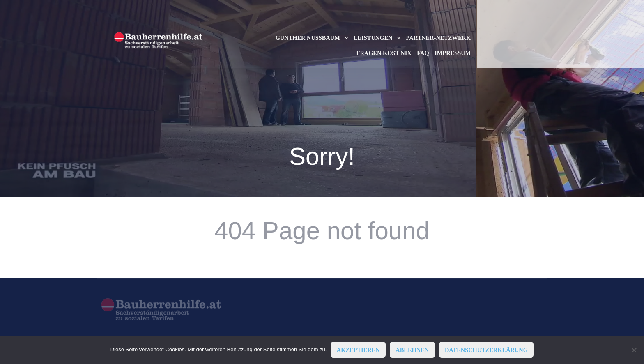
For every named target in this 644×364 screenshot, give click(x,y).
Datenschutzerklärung (486, 350)
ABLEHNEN (412, 350)
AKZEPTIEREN (358, 350)
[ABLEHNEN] (634, 350)
